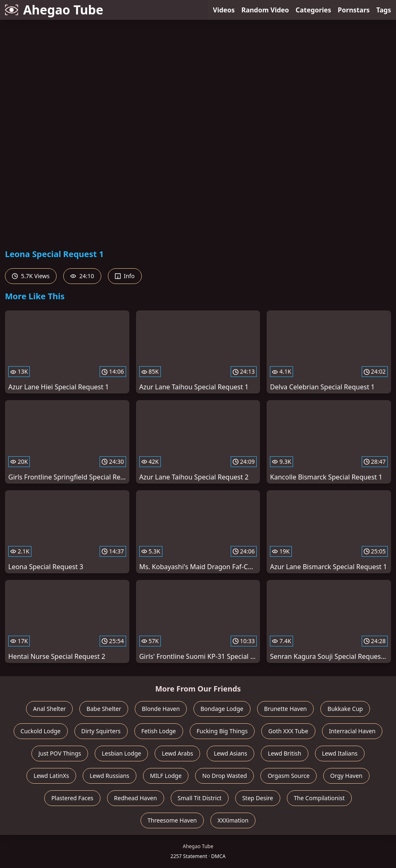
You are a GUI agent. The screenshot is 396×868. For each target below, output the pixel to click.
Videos (224, 10)
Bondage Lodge (222, 709)
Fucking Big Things (222, 731)
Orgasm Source (288, 776)
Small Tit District (200, 798)
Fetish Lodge (159, 731)
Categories (313, 10)
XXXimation (233, 820)
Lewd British (285, 753)
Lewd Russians (110, 776)
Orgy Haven (346, 776)
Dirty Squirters (101, 731)
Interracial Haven (352, 731)
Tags (384, 10)
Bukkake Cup (345, 709)
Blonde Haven (161, 709)
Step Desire (258, 798)
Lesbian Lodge (121, 753)
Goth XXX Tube (288, 731)
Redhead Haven (136, 798)
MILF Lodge (166, 776)
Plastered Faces (72, 798)
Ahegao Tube (54, 10)
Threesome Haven (172, 820)
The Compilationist (319, 798)
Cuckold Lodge (41, 731)
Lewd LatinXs (51, 776)
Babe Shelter (104, 709)
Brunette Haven (286, 709)
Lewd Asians (230, 753)
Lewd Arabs (177, 753)
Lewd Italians (340, 753)
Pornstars (354, 10)
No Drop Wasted (224, 776)
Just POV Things (60, 753)
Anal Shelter (49, 709)
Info (125, 276)
